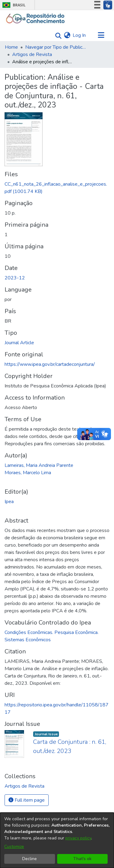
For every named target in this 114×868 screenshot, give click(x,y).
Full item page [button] (27, 800)
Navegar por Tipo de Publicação (56, 47)
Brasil (13, 5)
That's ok (82, 859)
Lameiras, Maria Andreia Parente (39, 465)
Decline (29, 859)
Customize (14, 847)
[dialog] (57, 840)
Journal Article (19, 343)
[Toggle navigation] (101, 35)
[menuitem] (67, 35)
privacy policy (78, 838)
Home (11, 47)
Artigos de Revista (32, 54)
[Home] (35, 19)
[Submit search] (57, 35)
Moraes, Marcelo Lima (28, 473)
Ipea (9, 502)
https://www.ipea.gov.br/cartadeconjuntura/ (50, 364)
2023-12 (15, 278)
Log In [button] (79, 35)
